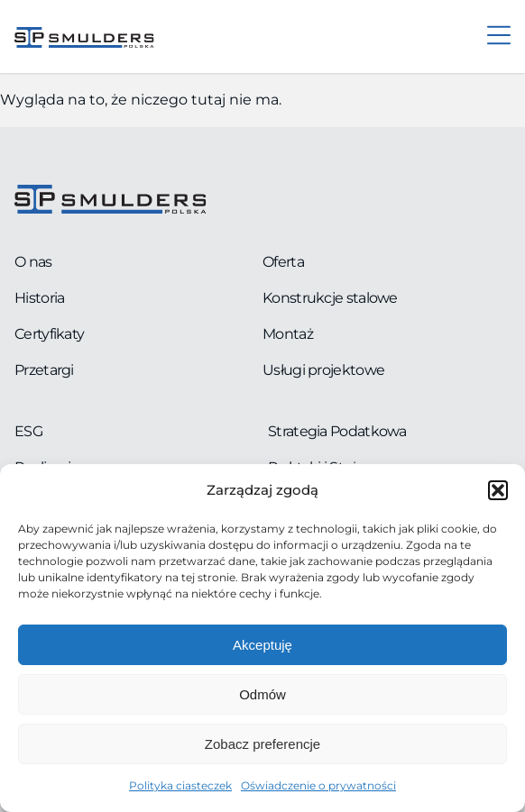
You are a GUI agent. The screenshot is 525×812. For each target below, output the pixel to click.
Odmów (262, 694)
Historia (39, 298)
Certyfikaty (49, 334)
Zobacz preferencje (262, 744)
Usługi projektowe (323, 370)
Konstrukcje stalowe (330, 298)
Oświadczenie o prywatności (318, 785)
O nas (33, 262)
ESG (28, 431)
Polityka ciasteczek (180, 785)
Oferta (283, 262)
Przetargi (44, 370)
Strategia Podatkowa (337, 431)
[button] (498, 490)
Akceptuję (262, 645)
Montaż (288, 334)
